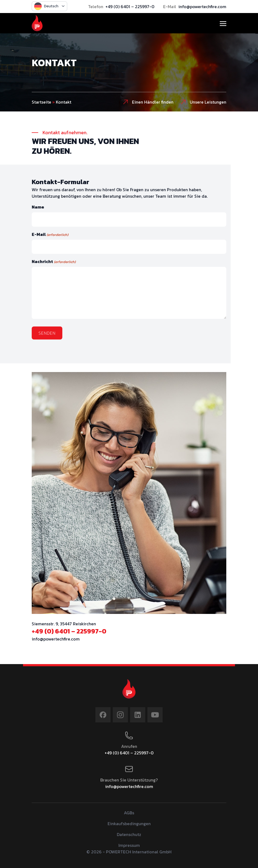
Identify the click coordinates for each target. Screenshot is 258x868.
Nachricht (54, 261)
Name (38, 207)
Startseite (41, 102)
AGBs (129, 813)
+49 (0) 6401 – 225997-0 (130, 7)
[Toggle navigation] (223, 23)
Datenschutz (129, 834)
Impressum (129, 845)
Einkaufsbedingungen (129, 824)
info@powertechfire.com (202, 7)
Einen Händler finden (148, 102)
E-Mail (50, 234)
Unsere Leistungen (203, 102)
